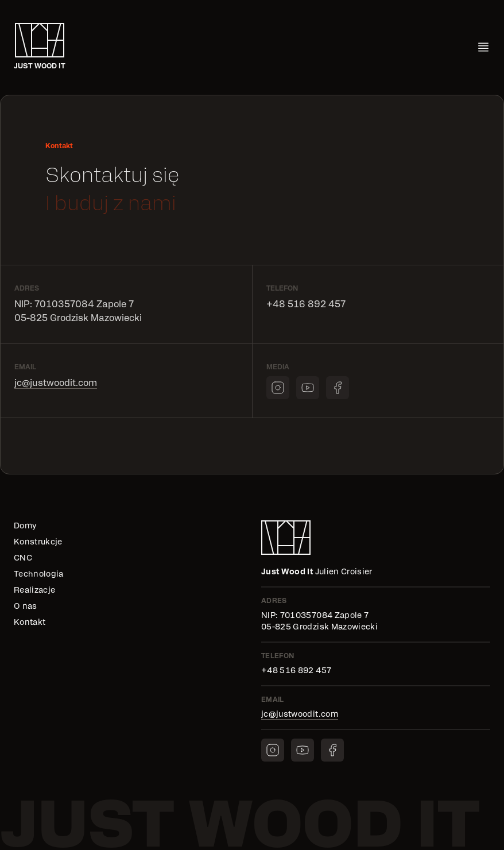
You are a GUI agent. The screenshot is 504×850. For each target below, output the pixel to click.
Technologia (39, 574)
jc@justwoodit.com (56, 383)
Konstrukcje (38, 542)
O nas (26, 606)
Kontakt (30, 623)
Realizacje (35, 590)
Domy (25, 526)
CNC (23, 558)
